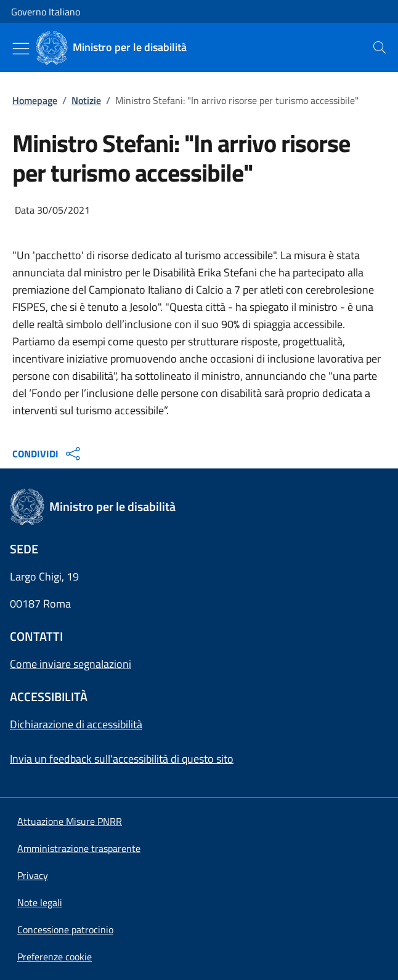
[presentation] (380, 47)
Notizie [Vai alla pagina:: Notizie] (86, 100)
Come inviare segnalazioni (71, 664)
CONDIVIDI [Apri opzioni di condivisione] (48, 454)
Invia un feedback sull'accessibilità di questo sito (122, 759)
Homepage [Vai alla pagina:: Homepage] (35, 100)
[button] (55, 957)
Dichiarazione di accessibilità (76, 724)
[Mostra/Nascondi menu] (21, 49)
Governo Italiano (46, 12)
